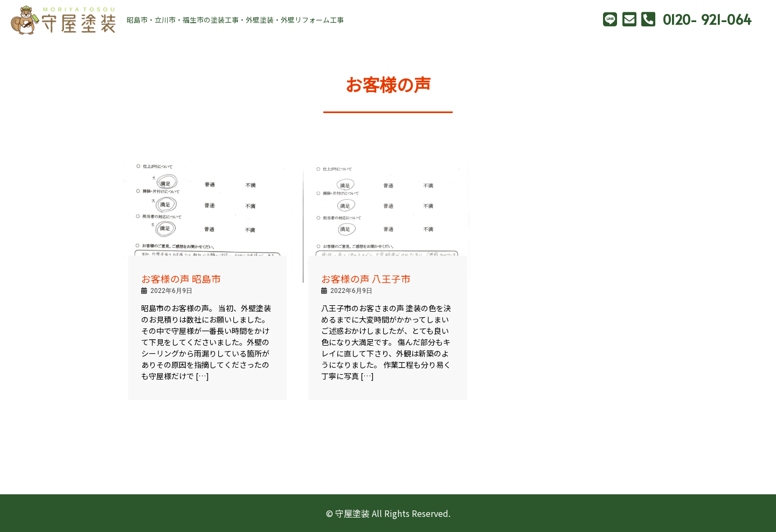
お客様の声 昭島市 (181, 279)
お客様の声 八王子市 (366, 279)
